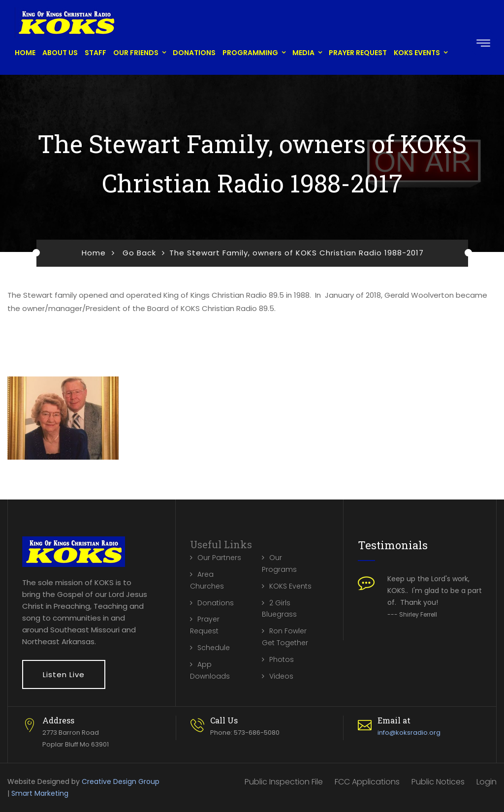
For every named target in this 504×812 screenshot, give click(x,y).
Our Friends (136, 53)
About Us (60, 53)
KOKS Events (417, 53)
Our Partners (219, 558)
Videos (281, 676)
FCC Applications (367, 782)
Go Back (139, 253)
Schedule (214, 648)
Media (303, 53)
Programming (250, 53)
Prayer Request (358, 53)
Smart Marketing (40, 793)
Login (487, 782)
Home (25, 53)
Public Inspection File (284, 782)
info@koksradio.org (409, 733)
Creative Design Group (121, 781)
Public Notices (438, 782)
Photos (282, 659)
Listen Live (64, 674)
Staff (95, 53)
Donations (194, 53)
